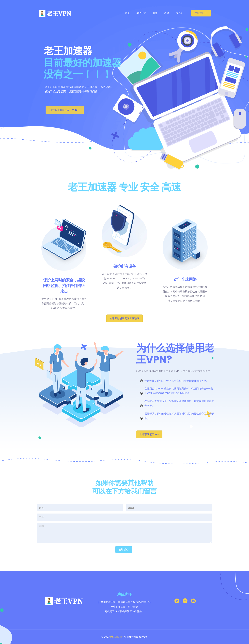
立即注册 (201, 13)
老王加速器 (117, 637)
